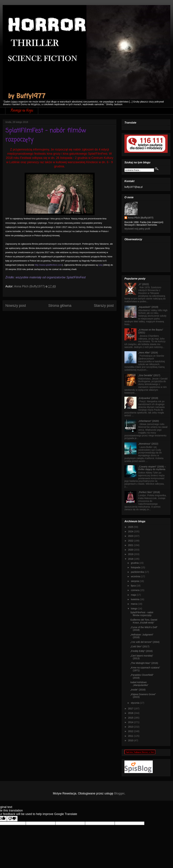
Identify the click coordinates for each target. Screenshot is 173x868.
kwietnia (135, 599)
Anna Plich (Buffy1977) (141, 218)
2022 (131, 541)
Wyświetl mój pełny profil (137, 229)
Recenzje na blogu (22, 111)
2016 (131, 713)
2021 (131, 545)
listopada (136, 567)
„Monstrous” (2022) (148, 444)
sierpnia (135, 581)
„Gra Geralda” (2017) (149, 375)
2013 (131, 727)
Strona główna (60, 306)
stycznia (135, 703)
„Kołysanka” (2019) (148, 398)
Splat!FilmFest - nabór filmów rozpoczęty (142, 614)
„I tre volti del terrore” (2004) (145, 642)
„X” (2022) (144, 284)
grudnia (135, 563)
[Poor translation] (12, 819)
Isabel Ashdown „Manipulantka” (139, 684)
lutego (134, 609)
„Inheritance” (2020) (149, 421)
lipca (134, 586)
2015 (131, 718)
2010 (131, 740)
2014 (131, 722)
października (138, 572)
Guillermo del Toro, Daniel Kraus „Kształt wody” (144, 621)
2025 (131, 527)
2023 (131, 536)
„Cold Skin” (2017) (140, 646)
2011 (131, 736)
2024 (131, 531)
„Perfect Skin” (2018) (149, 492)
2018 (131, 559)
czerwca (135, 590)
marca (134, 604)
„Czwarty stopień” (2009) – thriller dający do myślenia (152, 468)
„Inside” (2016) (138, 690)
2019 (131, 554)
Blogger (119, 793)
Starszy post (104, 306)
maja (134, 595)
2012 (131, 731)
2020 (131, 550)
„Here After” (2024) (148, 353)
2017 (131, 709)
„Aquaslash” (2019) (148, 307)
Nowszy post (16, 306)
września (136, 576)
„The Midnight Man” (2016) (144, 663)
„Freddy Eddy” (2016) (141, 651)
